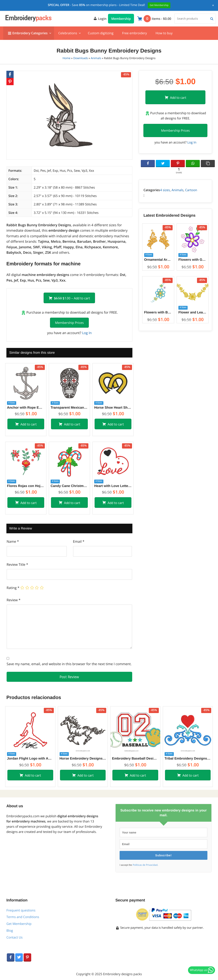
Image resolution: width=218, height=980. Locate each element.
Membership (121, 19)
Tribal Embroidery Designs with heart (188, 758)
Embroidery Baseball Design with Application (135, 758)
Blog (10, 930)
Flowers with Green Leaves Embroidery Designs (193, 260)
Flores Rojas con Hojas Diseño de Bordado (26, 486)
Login (100, 18)
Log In (87, 333)
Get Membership (19, 924)
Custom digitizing (101, 33)
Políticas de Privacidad (145, 865)
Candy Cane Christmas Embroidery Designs (69, 486)
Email (79, 541)
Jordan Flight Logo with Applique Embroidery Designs (30, 758)
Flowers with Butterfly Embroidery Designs (158, 312)
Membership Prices (69, 323)
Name (13, 541)
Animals (96, 58)
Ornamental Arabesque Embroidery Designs (158, 260)
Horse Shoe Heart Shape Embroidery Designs (113, 408)
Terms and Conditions (23, 917)
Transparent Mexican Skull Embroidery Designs (69, 408)
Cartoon (191, 190)
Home (67, 58)
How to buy (164, 33)
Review (13, 600)
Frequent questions (21, 910)
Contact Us (14, 937)
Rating (13, 588)
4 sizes (165, 190)
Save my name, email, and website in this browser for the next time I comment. (69, 664)
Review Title (17, 564)
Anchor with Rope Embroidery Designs (26, 408)
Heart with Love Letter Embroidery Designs (113, 486)
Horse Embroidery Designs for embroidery (83, 758)
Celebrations (68, 33)
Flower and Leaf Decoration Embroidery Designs (193, 312)
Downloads (80, 58)
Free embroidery (134, 33)
